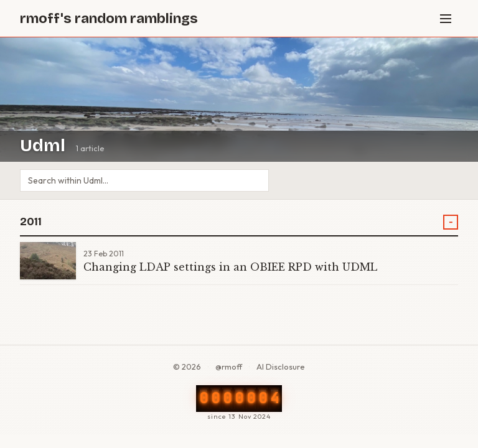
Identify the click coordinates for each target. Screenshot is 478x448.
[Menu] (446, 19)
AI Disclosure (281, 366)
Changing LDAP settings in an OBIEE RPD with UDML (230, 267)
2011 (31, 222)
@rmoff (229, 366)
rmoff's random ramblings (109, 18)
